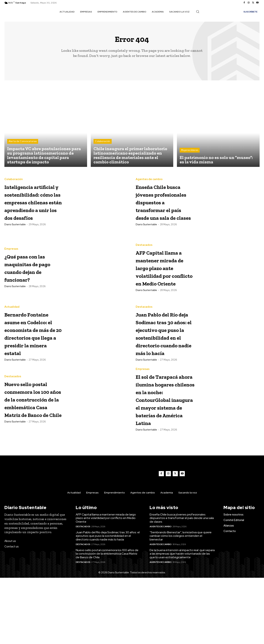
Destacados (144, 256)
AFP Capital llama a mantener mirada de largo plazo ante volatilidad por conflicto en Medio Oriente (162, 290)
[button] (198, 12)
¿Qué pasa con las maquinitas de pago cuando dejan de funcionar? (34, 286)
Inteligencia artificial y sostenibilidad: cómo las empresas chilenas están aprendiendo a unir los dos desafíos (29, 212)
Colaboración (103, 144)
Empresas (11, 264)
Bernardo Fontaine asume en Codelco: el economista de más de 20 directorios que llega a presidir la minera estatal (33, 364)
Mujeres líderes (190, 153)
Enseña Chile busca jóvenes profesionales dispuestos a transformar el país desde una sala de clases (161, 205)
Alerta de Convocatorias (23, 144)
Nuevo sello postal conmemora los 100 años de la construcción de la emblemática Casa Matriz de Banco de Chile (32, 446)
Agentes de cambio (149, 174)
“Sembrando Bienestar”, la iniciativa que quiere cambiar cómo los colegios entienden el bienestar (181, 602)
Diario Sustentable (15, 250)
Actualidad (12, 331)
